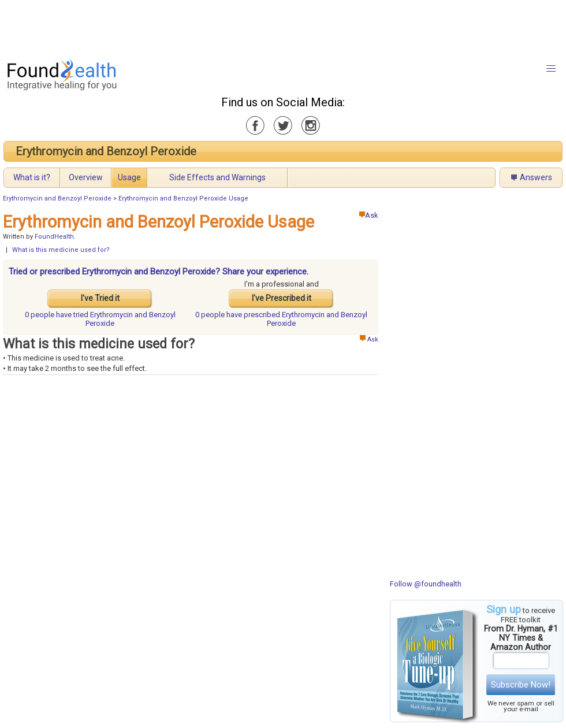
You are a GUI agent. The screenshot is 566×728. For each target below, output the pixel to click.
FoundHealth (54, 237)
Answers (536, 177)
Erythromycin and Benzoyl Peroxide (106, 151)
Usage (129, 177)
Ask (369, 215)
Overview (86, 177)
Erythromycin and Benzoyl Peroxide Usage (183, 198)
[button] (551, 69)
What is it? (32, 177)
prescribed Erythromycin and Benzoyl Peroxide (281, 319)
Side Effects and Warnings (217, 177)
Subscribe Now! (521, 685)
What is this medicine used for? (61, 250)
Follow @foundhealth (426, 584)
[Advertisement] (282, 26)
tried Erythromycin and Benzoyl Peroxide (100, 319)
